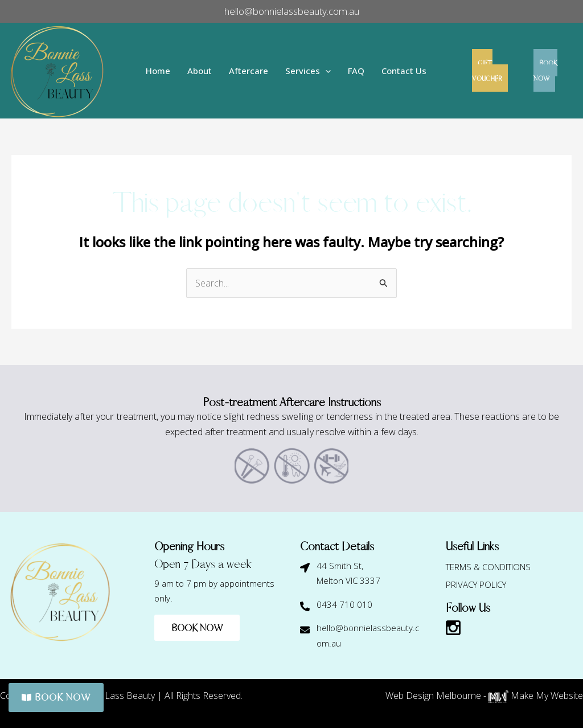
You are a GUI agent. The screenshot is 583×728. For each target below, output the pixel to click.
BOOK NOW (551, 71)
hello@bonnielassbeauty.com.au (292, 11)
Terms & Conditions (488, 567)
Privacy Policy (476, 584)
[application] (321, 71)
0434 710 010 (344, 604)
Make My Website (536, 696)
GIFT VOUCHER (487, 71)
